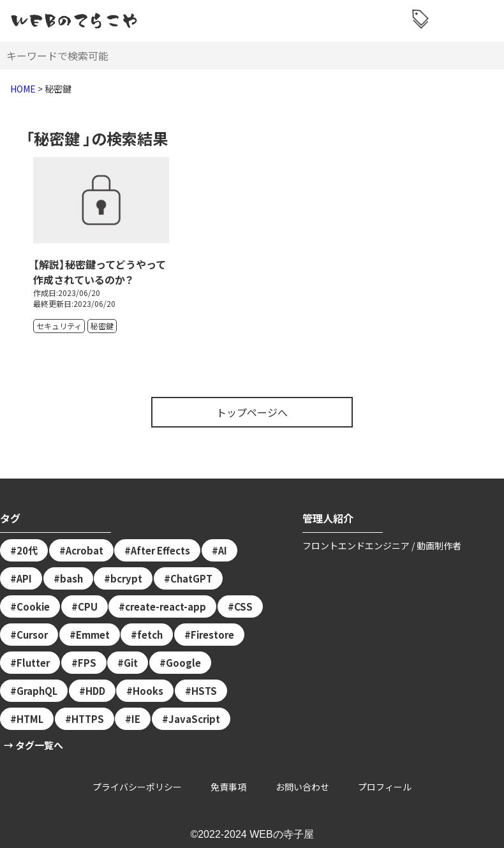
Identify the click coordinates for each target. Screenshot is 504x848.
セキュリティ (59, 326)
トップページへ (252, 412)
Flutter (33, 663)
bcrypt (126, 578)
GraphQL (37, 691)
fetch (150, 635)
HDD (95, 691)
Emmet (93, 635)
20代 (27, 550)
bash (71, 578)
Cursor (32, 635)
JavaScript (194, 719)
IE (136, 719)
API (24, 578)
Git (131, 663)
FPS (87, 663)
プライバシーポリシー (137, 787)
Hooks (148, 691)
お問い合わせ (302, 787)
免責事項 (228, 787)
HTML (30, 719)
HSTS (204, 691)
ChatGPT (191, 578)
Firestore (212, 635)
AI (223, 550)
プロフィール (385, 787)
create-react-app (166, 606)
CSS (243, 606)
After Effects (160, 550)
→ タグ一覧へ (33, 745)
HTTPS (88, 719)
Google (183, 663)
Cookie (33, 606)
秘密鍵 (102, 326)
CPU (88, 606)
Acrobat (85, 550)
